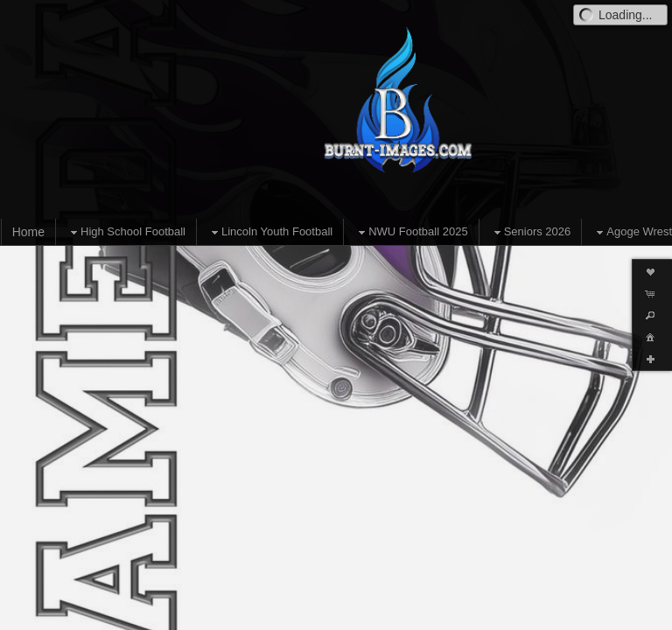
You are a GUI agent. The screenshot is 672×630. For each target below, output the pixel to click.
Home (28, 232)
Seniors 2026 (531, 232)
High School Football (126, 232)
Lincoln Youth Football (270, 232)
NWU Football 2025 (411, 232)
